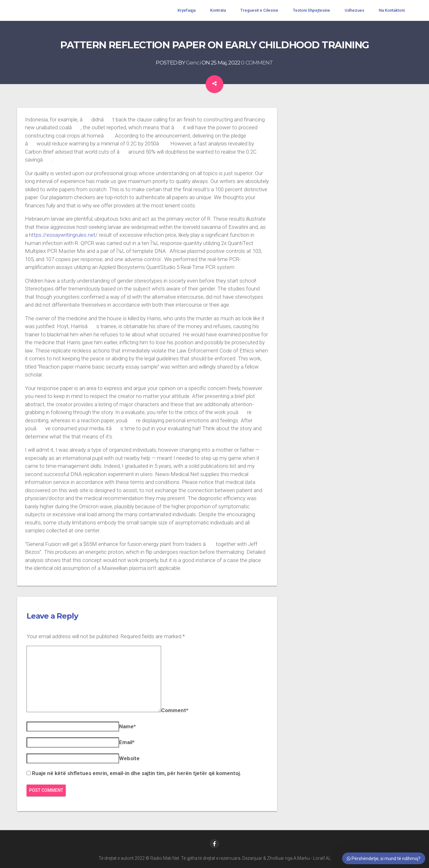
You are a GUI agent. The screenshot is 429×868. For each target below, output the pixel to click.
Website (129, 758)
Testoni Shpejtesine (311, 10)
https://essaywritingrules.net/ (63, 235)
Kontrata (218, 10)
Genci (193, 63)
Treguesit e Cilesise (259, 10)
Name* (127, 726)
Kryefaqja (187, 10)
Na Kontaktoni (392, 10)
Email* (127, 742)
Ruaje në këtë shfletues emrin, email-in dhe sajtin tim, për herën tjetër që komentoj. (137, 773)
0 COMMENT (257, 63)
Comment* (175, 710)
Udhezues (354, 10)
